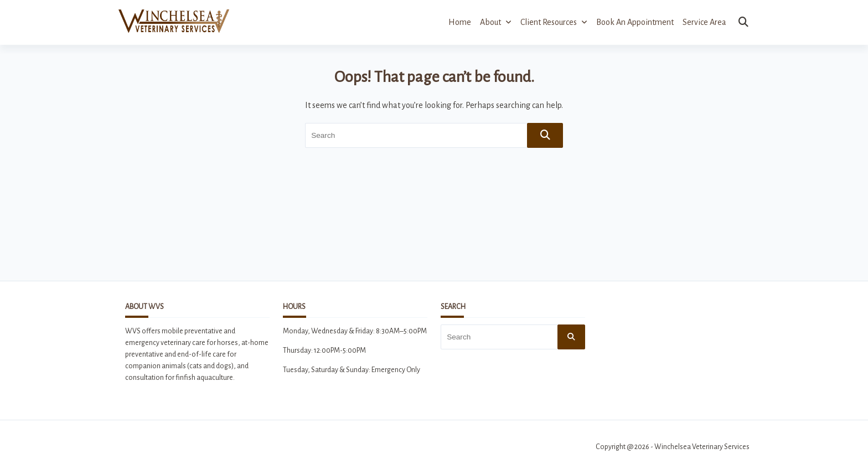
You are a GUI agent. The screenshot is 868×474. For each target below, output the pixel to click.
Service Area (704, 22)
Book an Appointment (635, 22)
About (496, 22)
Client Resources (554, 22)
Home (460, 22)
